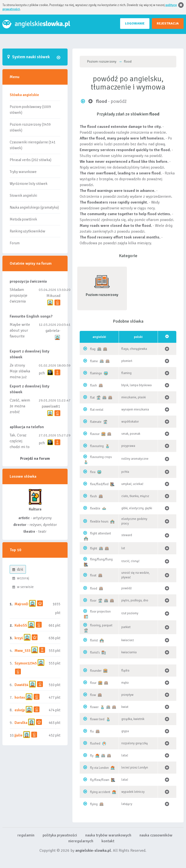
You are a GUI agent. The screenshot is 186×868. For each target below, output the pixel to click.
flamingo (96, 373)
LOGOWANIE (135, 23)
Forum (15, 243)
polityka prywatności (60, 835)
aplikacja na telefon (27, 427)
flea (93, 472)
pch (42, 373)
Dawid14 (21, 685)
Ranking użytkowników (27, 231)
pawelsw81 (51, 406)
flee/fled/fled (99, 484)
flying (94, 804)
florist (94, 640)
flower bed (97, 719)
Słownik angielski (23, 196)
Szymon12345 (26, 663)
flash (93, 385)
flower (94, 707)
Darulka (21, 723)
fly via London (99, 768)
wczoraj (21, 578)
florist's (95, 653)
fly (92, 756)
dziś (18, 569)
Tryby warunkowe (23, 172)
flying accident (100, 792)
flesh (93, 496)
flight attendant (101, 533)
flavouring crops (101, 457)
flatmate (96, 422)
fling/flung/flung (101, 559)
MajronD (21, 604)
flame (94, 361)
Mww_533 (23, 651)
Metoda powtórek (23, 219)
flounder (96, 671)
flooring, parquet (101, 625)
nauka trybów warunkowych (108, 835)
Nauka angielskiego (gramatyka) (34, 207)
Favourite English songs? (31, 316)
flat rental (97, 410)
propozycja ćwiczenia (28, 281)
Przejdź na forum (35, 459)
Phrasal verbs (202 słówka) (31, 160)
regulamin (26, 835)
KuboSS (21, 625)
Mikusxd (53, 296)
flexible (95, 508)
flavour (95, 434)
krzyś (19, 638)
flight (94, 549)
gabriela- (53, 331)
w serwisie (23, 587)
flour (93, 683)
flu (92, 731)
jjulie (19, 735)
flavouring (97, 446)
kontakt (108, 841)
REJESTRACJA (168, 23)
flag (93, 349)
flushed (95, 744)
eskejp (20, 710)
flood (94, 589)
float (93, 575)
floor (93, 601)
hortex (20, 697)
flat (92, 398)
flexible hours (99, 522)
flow (93, 695)
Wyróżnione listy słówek (29, 184)
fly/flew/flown (100, 780)
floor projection (100, 612)
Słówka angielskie (24, 95)
